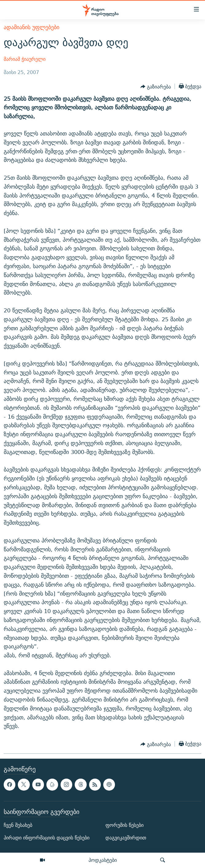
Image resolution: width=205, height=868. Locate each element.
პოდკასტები (103, 860)
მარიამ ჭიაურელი (25, 59)
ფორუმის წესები (124, 825)
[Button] (156, 87)
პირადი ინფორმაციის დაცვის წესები (47, 838)
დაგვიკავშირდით (126, 838)
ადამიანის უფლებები (32, 27)
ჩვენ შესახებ (18, 825)
